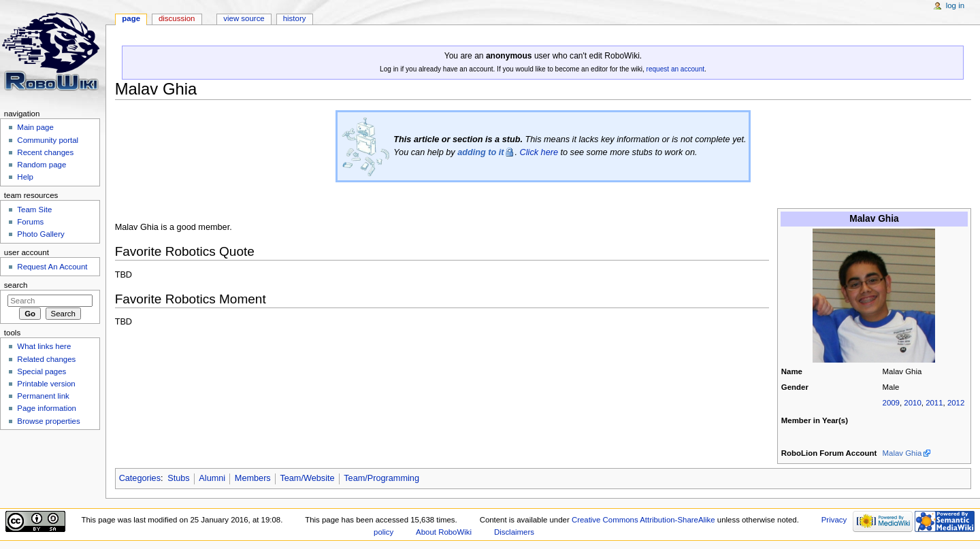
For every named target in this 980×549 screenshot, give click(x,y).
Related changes (46, 359)
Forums (30, 222)
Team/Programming (381, 478)
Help (25, 177)
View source (244, 18)
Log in (955, 5)
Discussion (177, 18)
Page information (47, 408)
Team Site (34, 210)
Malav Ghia (902, 453)
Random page (42, 165)
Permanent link (43, 396)
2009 (891, 403)
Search (16, 285)
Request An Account (52, 267)
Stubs (178, 478)
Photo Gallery (40, 234)
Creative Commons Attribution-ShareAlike (643, 520)
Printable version (46, 384)
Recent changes (45, 152)
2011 (934, 403)
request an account (675, 69)
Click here (539, 152)
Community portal (48, 140)
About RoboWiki (444, 532)
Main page (35, 127)
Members (253, 478)
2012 (956, 403)
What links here (44, 346)
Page (131, 18)
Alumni (212, 478)
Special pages (42, 371)
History (295, 18)
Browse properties (48, 421)
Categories (140, 478)
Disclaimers (514, 532)
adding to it (480, 152)
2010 (912, 403)
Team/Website (307, 478)
